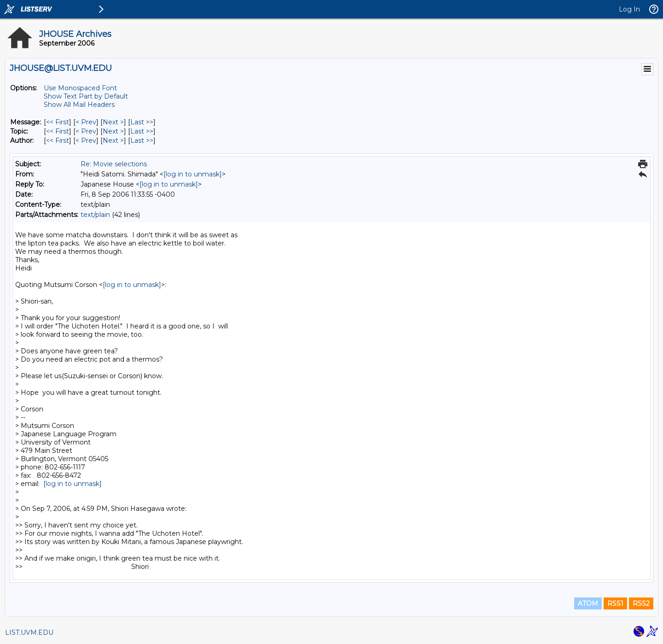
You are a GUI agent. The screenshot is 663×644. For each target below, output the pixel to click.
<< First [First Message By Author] (58, 141)
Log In (629, 9)
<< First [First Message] (58, 122)
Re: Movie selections (114, 164)
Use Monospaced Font (80, 88)
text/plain (95, 215)
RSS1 (615, 603)
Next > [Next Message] (113, 122)
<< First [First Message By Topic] (58, 131)
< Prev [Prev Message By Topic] (86, 131)
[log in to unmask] (193, 174)
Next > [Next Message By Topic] (113, 131)
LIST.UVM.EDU (29, 632)
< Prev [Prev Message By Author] (86, 141)
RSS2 (641, 603)
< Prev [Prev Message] (86, 122)
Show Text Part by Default (86, 96)
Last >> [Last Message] (142, 122)
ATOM (588, 603)
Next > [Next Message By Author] (113, 141)
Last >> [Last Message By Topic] (142, 131)
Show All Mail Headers (79, 105)
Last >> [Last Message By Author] (142, 141)
